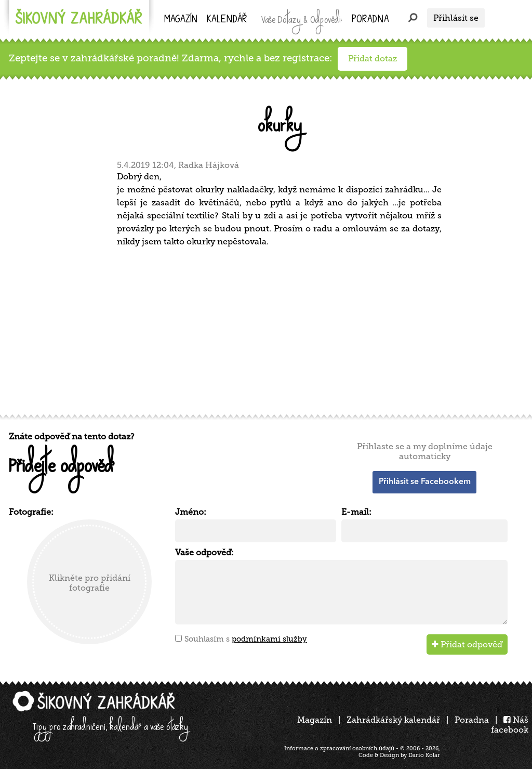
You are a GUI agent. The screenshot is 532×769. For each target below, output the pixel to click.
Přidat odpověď (467, 644)
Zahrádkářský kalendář (393, 720)
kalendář (227, 20)
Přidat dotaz (373, 58)
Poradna (370, 20)
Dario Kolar (424, 755)
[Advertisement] (269, 329)
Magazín (181, 20)
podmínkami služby (269, 639)
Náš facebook (510, 725)
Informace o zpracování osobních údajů (339, 748)
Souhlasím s (246, 639)
